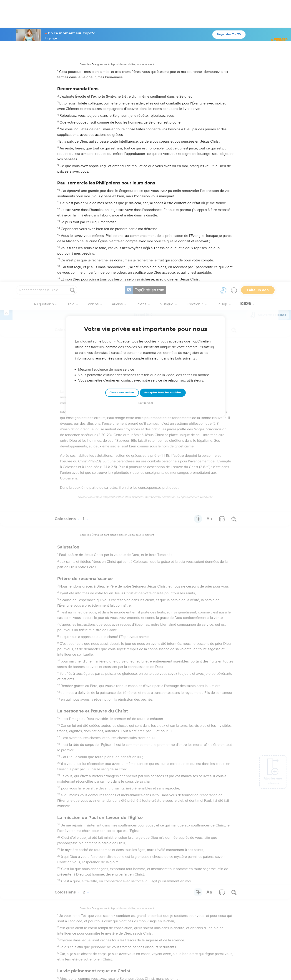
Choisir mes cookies (122, 111)
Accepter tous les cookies (163, 111)
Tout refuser (145, 121)
